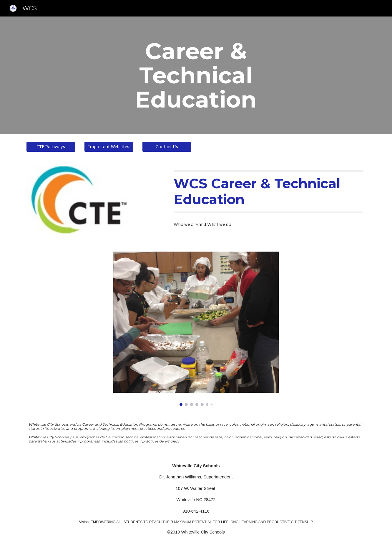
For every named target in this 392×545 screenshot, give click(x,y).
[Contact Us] (167, 147)
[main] (196, 75)
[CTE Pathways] (51, 147)
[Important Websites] (109, 147)
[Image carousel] (196, 329)
